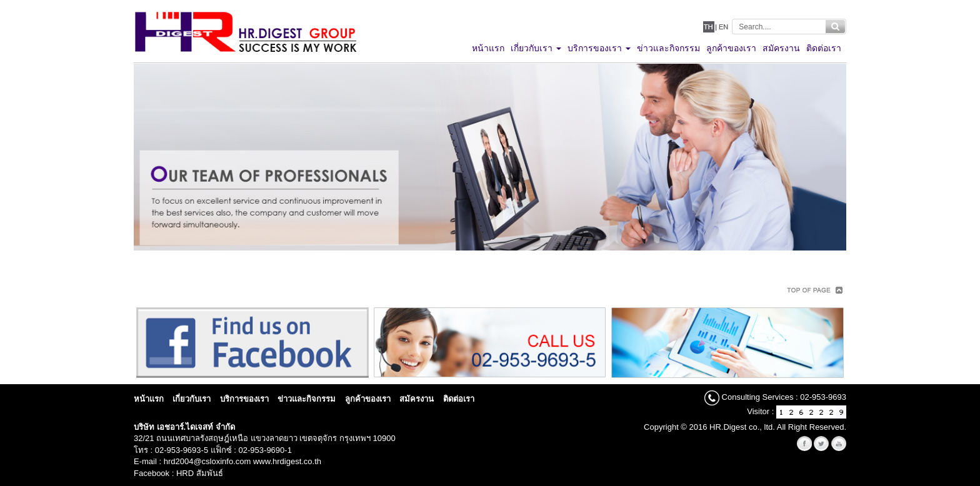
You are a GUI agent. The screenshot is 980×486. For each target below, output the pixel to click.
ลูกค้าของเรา (368, 399)
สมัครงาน (417, 399)
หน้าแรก (149, 399)
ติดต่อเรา (459, 399)
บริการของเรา (244, 399)
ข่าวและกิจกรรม (307, 399)
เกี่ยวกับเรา (192, 399)
